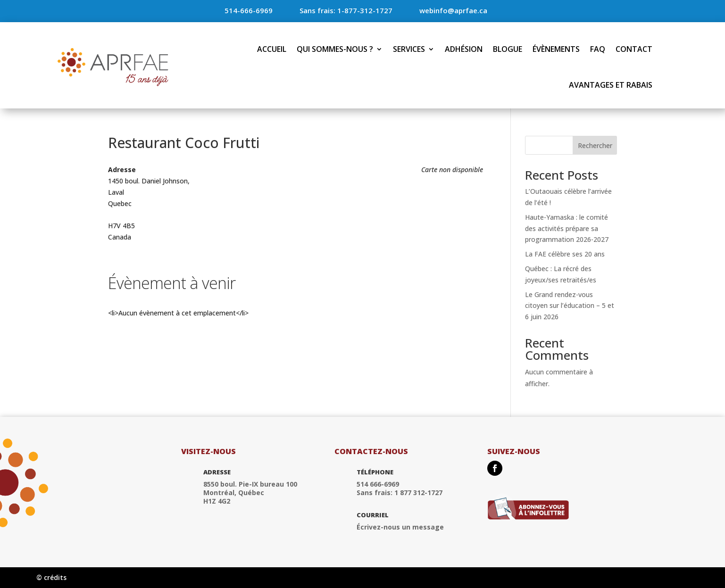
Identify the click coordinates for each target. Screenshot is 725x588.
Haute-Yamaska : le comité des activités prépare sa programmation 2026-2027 (567, 228)
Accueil (272, 49)
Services (409, 49)
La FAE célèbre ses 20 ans (565, 254)
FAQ (598, 49)
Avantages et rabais (611, 85)
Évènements (556, 49)
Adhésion (464, 49)
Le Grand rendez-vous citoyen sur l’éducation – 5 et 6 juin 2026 (570, 306)
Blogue (508, 49)
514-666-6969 (249, 10)
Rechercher (595, 145)
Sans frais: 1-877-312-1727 (346, 10)
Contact (634, 49)
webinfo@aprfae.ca (453, 10)
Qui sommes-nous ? (335, 49)
